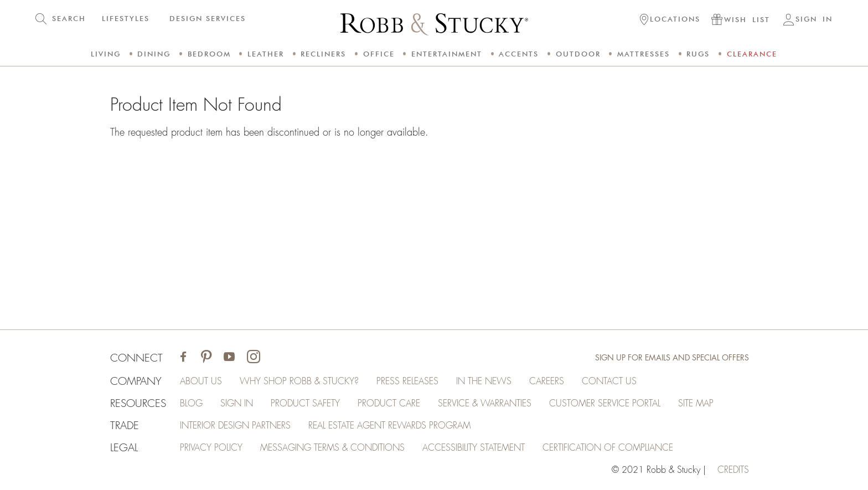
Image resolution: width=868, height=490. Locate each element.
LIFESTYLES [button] (126, 18)
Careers (547, 381)
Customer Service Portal (605, 404)
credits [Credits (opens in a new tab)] (733, 470)
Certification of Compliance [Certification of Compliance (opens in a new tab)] (608, 448)
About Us (201, 381)
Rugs (698, 54)
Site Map (696, 404)
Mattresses (644, 54)
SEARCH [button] (69, 18)
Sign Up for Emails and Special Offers (672, 358)
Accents (519, 54)
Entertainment (447, 54)
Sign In (237, 404)
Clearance (752, 54)
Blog (191, 404)
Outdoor (578, 54)
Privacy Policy (211, 448)
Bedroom (209, 54)
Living (106, 54)
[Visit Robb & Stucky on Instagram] (254, 358)
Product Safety (305, 404)
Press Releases (407, 381)
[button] (670, 20)
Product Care (389, 404)
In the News (484, 381)
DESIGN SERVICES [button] (208, 18)
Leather (266, 54)
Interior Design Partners (235, 426)
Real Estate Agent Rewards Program (389, 426)
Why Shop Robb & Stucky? (299, 381)
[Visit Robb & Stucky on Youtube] (229, 358)
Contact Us (609, 381)
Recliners (323, 54)
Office (379, 54)
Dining (154, 54)
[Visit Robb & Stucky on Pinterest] (206, 358)
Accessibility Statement (474, 448)
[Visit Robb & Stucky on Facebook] (183, 358)
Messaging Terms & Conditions (332, 448)
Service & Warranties (485, 404)
